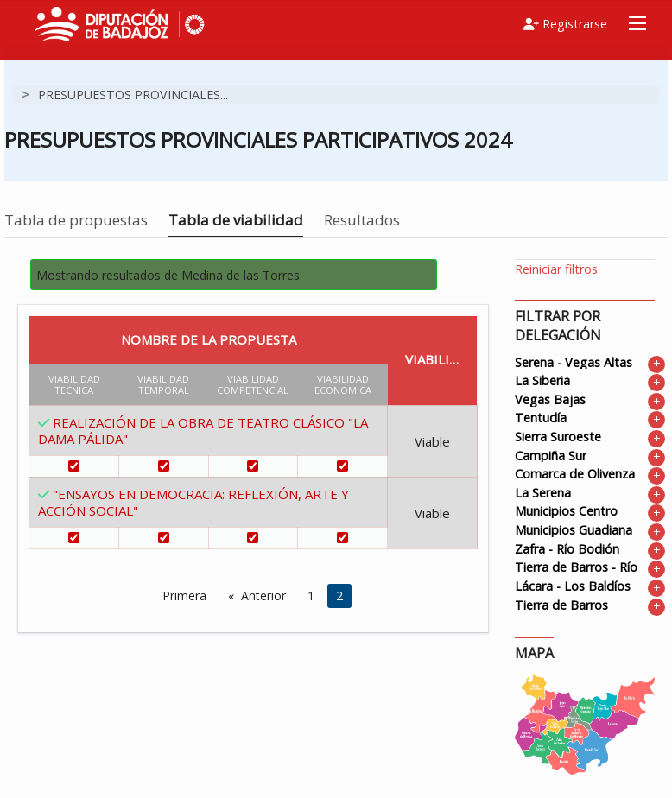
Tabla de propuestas (76, 220)
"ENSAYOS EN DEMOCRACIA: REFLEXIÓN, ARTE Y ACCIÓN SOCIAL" (193, 502)
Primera (184, 595)
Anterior (263, 595)
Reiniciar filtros (556, 269)
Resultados (362, 220)
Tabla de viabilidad (236, 220)
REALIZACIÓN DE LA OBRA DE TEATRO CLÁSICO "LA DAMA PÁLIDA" (203, 431)
